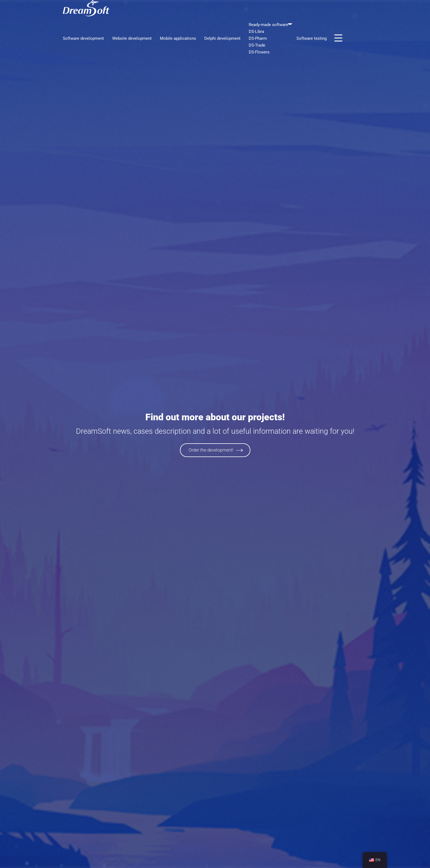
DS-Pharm (258, 38)
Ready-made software (268, 25)
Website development (132, 38)
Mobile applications (178, 38)
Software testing (312, 38)
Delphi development (222, 38)
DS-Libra (256, 32)
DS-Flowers (259, 52)
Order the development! (211, 450)
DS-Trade (257, 45)
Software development (83, 38)
